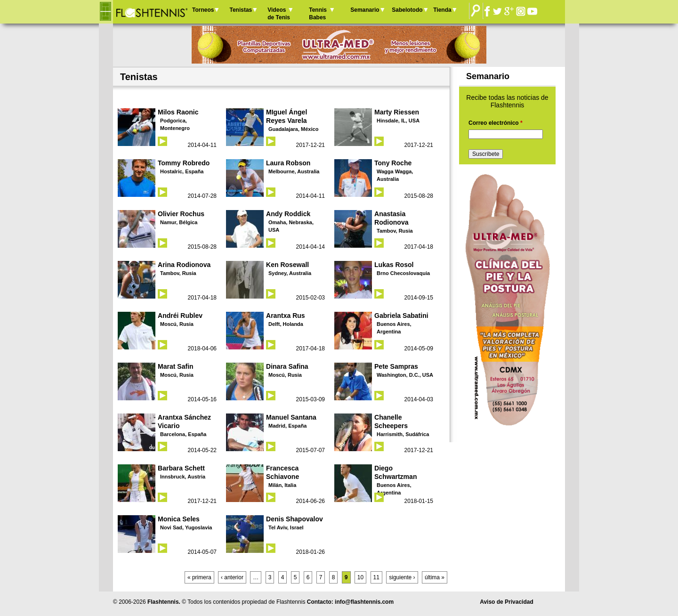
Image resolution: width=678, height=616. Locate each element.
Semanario (365, 10)
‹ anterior (232, 577)
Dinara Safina (287, 366)
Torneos (203, 10)
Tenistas (241, 10)
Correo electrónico (496, 123)
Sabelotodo (407, 10)
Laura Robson (288, 163)
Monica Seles (179, 519)
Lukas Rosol (394, 265)
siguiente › (402, 577)
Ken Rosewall (287, 265)
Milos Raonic (178, 112)
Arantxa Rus (286, 316)
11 (376, 577)
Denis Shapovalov (295, 519)
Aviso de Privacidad (507, 602)
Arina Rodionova (184, 265)
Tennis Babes (318, 14)
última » (435, 577)
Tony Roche (393, 163)
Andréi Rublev (180, 316)
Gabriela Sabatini (401, 316)
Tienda (442, 10)
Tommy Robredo (184, 163)
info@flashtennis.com (364, 602)
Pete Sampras (396, 366)
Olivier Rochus (181, 214)
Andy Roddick (288, 214)
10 (360, 577)
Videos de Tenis (279, 14)
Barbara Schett (181, 468)
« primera (199, 577)
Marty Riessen (397, 112)
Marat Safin (176, 366)
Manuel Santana (291, 417)
